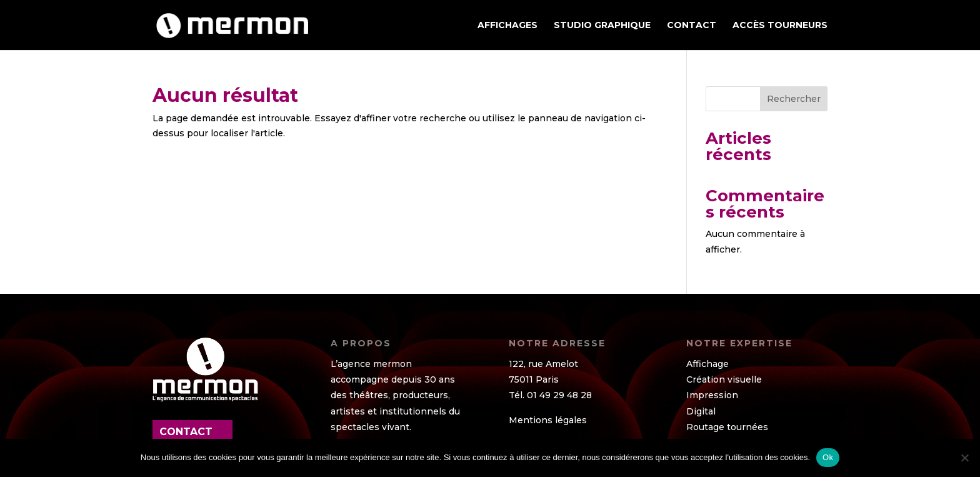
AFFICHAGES (507, 26)
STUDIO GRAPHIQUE (602, 26)
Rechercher (794, 99)
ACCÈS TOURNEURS (780, 26)
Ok (828, 457)
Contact (692, 26)
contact (186, 432)
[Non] (964, 458)
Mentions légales (548, 420)
